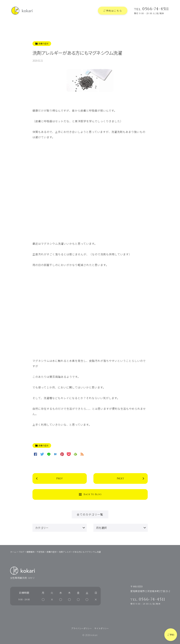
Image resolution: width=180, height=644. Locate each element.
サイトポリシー (102, 628)
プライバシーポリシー (81, 628)
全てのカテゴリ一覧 (90, 514)
